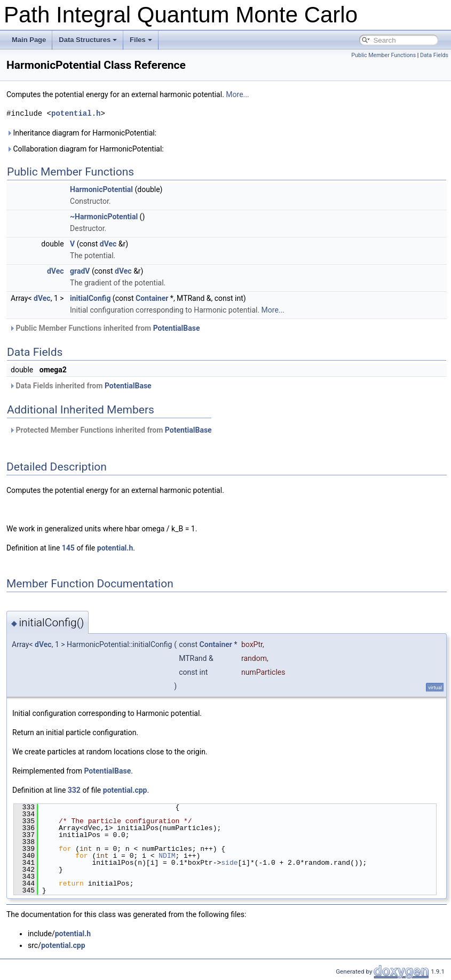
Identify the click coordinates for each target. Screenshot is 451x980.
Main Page (29, 40)
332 (74, 790)
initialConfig (90, 298)
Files (141, 40)
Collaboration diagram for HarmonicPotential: (85, 149)
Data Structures (88, 40)
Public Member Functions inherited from (104, 328)
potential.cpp (125, 790)
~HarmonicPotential (104, 217)
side (229, 863)
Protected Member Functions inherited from (110, 430)
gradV (80, 271)
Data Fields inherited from (80, 386)
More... (237, 94)
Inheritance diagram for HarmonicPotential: (81, 133)
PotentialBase (177, 328)
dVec (108, 244)
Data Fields (434, 55)
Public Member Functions (383, 55)
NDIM (167, 856)
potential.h (76, 113)
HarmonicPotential (101, 189)
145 (68, 548)
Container (152, 298)
